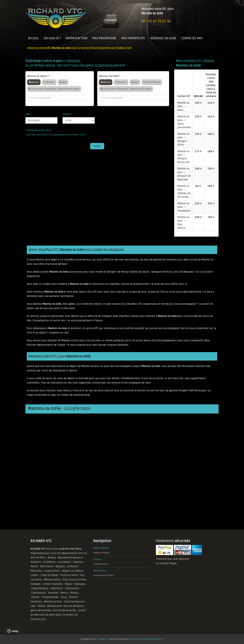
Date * (29, 114)
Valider (97, 146)
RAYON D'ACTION (77, 38)
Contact (97, 559)
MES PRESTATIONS (104, 38)
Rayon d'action (101, 548)
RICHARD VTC (103, 639)
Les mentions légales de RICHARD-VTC (146, 639)
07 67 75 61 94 (159, 21)
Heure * (67, 114)
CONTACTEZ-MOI (192, 38)
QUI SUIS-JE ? (52, 38)
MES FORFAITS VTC (133, 38)
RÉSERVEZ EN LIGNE (163, 38)
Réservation (100, 571)
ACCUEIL (33, 38)
